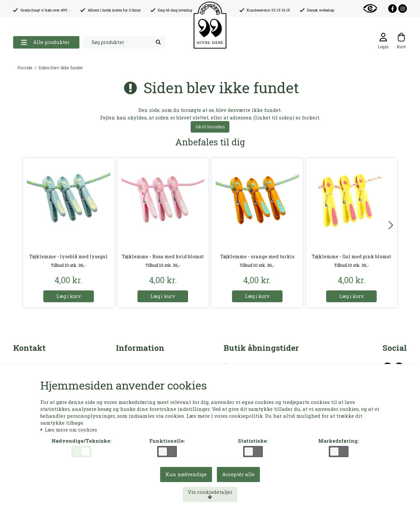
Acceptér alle (238, 475)
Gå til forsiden (210, 127)
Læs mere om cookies (69, 430)
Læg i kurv (69, 296)
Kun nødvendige (186, 475)
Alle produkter (45, 42)
